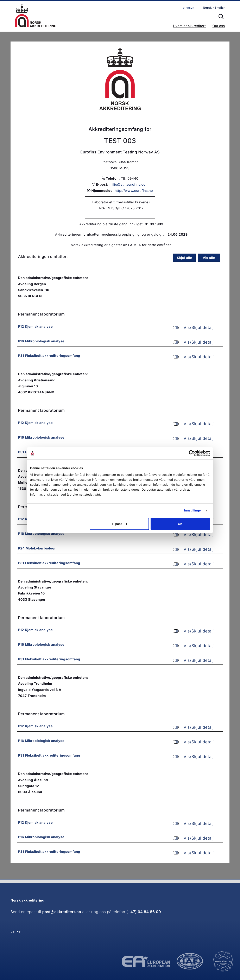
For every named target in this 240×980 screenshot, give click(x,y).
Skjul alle (184, 258)
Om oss (219, 26)
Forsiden (36, 16)
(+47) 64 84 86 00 (144, 912)
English (220, 8)
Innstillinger (193, 511)
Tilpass (119, 524)
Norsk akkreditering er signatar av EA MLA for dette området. (121, 245)
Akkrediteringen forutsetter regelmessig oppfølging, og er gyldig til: (111, 234)
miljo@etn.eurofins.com (129, 184)
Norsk (207, 8)
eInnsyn (188, 8)
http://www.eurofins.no (134, 191)
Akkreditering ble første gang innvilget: (112, 224)
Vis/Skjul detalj (193, 328)
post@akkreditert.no (62, 912)
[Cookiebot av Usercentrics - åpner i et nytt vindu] (192, 453)
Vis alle (209, 258)
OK (180, 524)
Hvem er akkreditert (189, 26)
